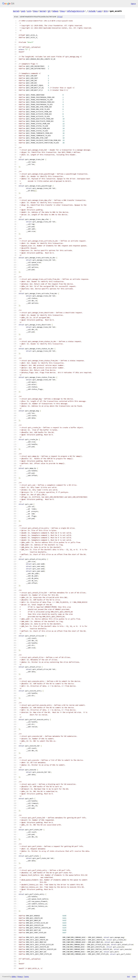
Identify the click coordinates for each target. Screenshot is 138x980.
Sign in (133, 4)
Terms (26, 977)
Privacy (20, 977)
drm (106, 11)
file (60, 17)
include (92, 11)
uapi (100, 11)
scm (29, 11)
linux (35, 11)
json (134, 976)
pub (23, 11)
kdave (55, 11)
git (49, 11)
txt (128, 976)
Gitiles (14, 977)
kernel (16, 11)
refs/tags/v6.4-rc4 (75, 11)
